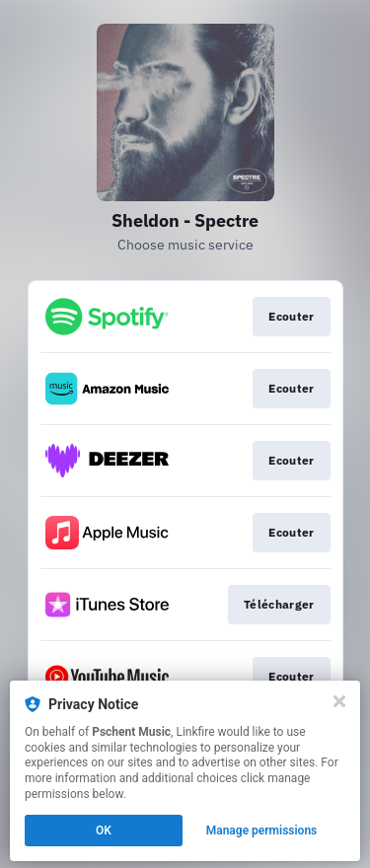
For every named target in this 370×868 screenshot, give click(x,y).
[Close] (339, 701)
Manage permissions (262, 831)
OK (104, 831)
